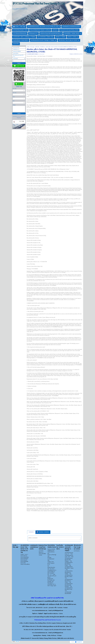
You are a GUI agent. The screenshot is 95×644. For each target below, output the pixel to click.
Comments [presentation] (31, 532)
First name (14, 89)
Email (13, 101)
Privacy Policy (19, 118)
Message (14, 105)
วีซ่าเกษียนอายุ (43, 47)
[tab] (31, 532)
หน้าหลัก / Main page (31, 47)
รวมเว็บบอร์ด (37, 47)
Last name (14, 93)
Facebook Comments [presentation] (43, 532)
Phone (14, 97)
